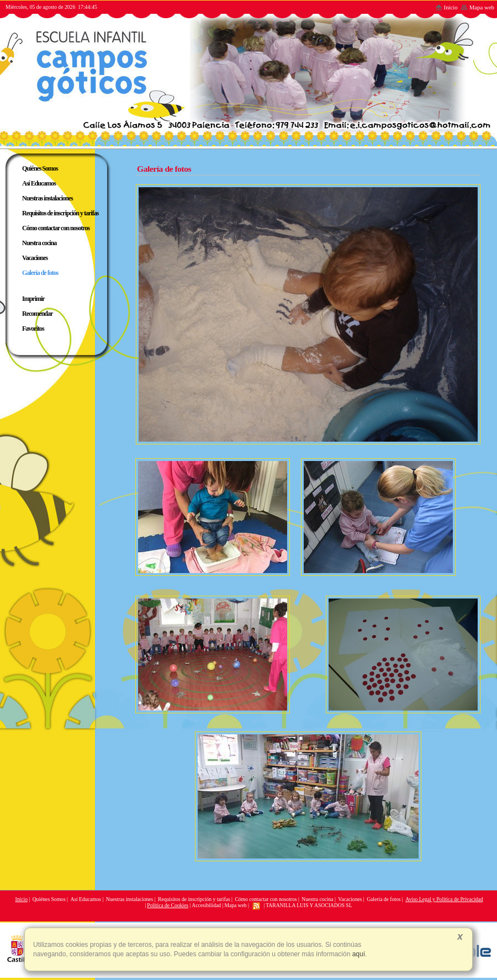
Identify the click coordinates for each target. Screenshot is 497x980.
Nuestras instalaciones (130, 899)
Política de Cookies (168, 905)
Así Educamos (86, 899)
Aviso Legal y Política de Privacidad (444, 899)
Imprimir (33, 299)
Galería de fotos (384, 899)
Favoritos (33, 329)
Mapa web (477, 7)
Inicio (446, 7)
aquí (358, 954)
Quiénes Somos (49, 899)
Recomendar (37, 314)
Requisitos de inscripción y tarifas (194, 899)
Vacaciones (350, 899)
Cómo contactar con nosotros (266, 899)
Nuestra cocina (317, 899)
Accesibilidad (206, 905)
